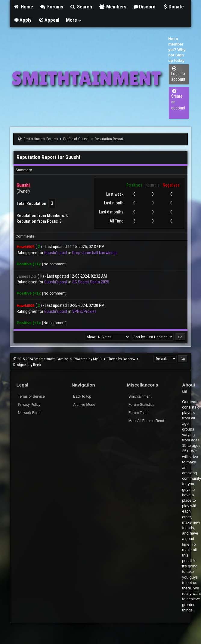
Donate (173, 7)
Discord (144, 7)
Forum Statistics (141, 405)
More (74, 20)
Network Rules (29, 413)
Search (81, 7)
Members (113, 7)
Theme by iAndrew (121, 359)
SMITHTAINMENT (86, 78)
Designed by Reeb (27, 365)
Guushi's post (56, 253)
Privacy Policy (29, 405)
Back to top (82, 396)
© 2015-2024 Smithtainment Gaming (41, 359)
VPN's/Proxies (84, 311)
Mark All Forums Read (146, 421)
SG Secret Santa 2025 (91, 282)
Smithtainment (140, 396)
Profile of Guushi (76, 139)
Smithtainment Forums (41, 139)
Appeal (49, 20)
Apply (22, 20)
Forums (51, 7)
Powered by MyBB (88, 359)
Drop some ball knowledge (95, 253)
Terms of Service (31, 396)
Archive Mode (84, 405)
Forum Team (139, 413)
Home (23, 7)
